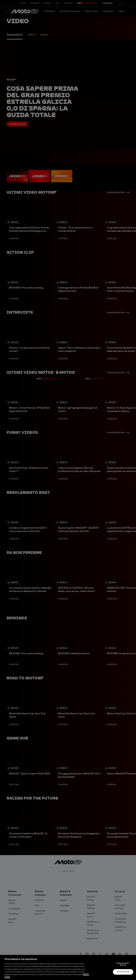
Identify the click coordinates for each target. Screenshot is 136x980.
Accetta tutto (123, 972)
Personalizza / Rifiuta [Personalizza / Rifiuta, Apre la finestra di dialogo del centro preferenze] (123, 964)
